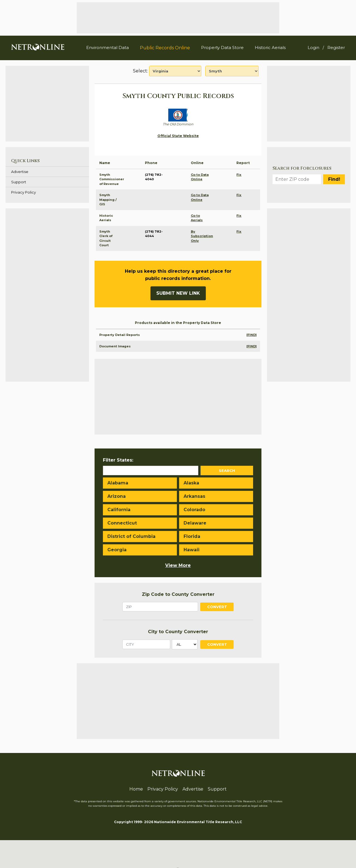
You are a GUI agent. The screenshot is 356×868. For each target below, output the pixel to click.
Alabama (118, 483)
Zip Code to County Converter (178, 594)
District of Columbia (131, 536)
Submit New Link (178, 293)
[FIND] (252, 335)
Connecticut (122, 523)
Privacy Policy (24, 192)
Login (313, 47)
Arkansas (194, 496)
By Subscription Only (202, 236)
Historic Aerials (270, 47)
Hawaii (191, 550)
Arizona (117, 496)
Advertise (20, 172)
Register (336, 47)
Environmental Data (107, 47)
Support (19, 182)
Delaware (195, 523)
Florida (192, 536)
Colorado (194, 510)
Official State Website (178, 136)
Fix (239, 175)
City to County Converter (178, 632)
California (119, 510)
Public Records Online (165, 48)
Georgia (117, 550)
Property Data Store (222, 47)
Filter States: (118, 460)
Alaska (191, 483)
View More (178, 565)
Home (136, 789)
